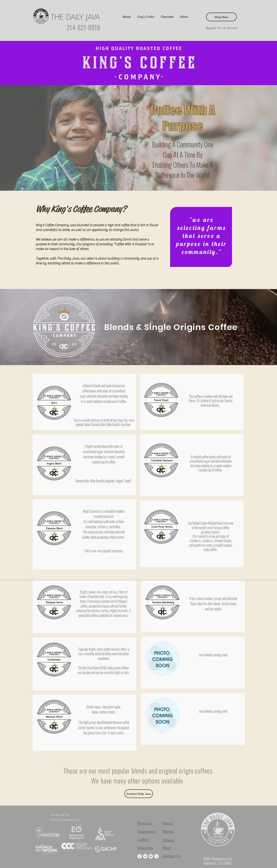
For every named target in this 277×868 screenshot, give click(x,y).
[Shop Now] (221, 17)
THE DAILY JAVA (75, 17)
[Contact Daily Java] (139, 794)
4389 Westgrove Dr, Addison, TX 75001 (218, 861)
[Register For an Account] (222, 28)
